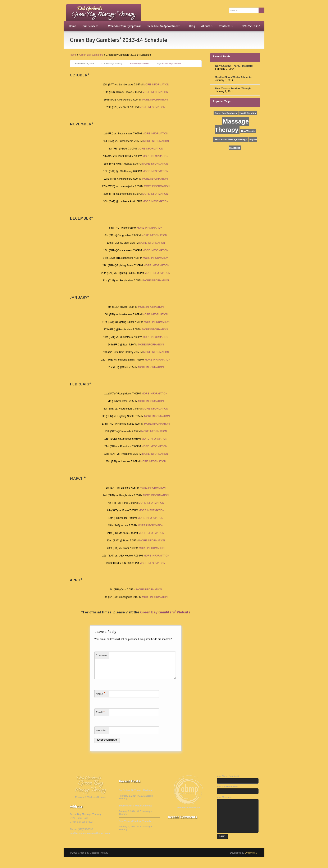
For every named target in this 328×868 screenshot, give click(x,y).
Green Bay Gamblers (91, 55)
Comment (102, 655)
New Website (248, 131)
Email (100, 717)
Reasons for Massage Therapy (231, 139)
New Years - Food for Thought (135, 826)
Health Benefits (248, 113)
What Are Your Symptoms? (125, 26)
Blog (192, 26)
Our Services (91, 26)
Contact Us (226, 26)
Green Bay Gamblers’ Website (165, 612)
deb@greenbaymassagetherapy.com (90, 838)
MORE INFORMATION (156, 85)
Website (101, 735)
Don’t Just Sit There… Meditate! (234, 66)
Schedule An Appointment (164, 26)
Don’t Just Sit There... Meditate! (136, 795)
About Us (207, 26)
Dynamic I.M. (251, 864)
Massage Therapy (232, 126)
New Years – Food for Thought (233, 89)
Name (101, 699)
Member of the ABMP (188, 813)
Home (72, 26)
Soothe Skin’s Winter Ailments (233, 77)
